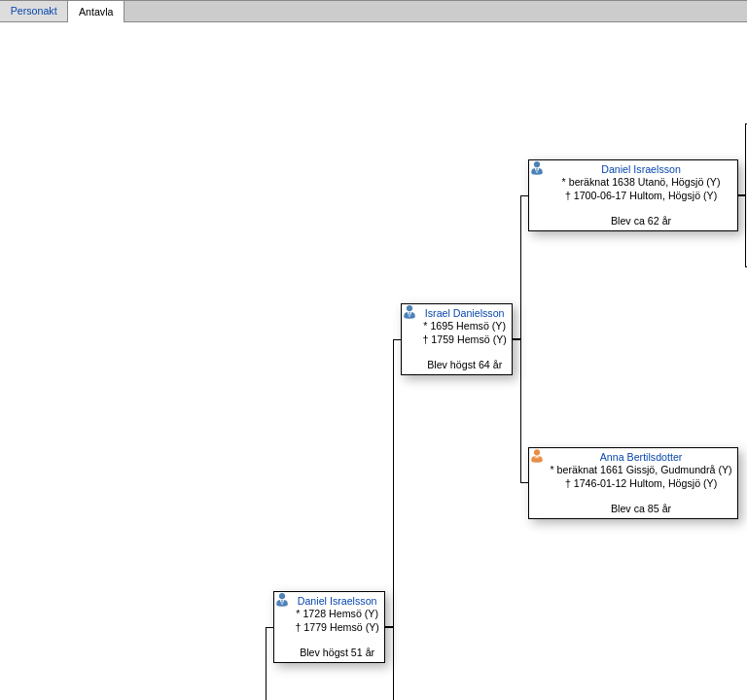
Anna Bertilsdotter (641, 457)
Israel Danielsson (465, 313)
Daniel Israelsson (338, 601)
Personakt (34, 12)
